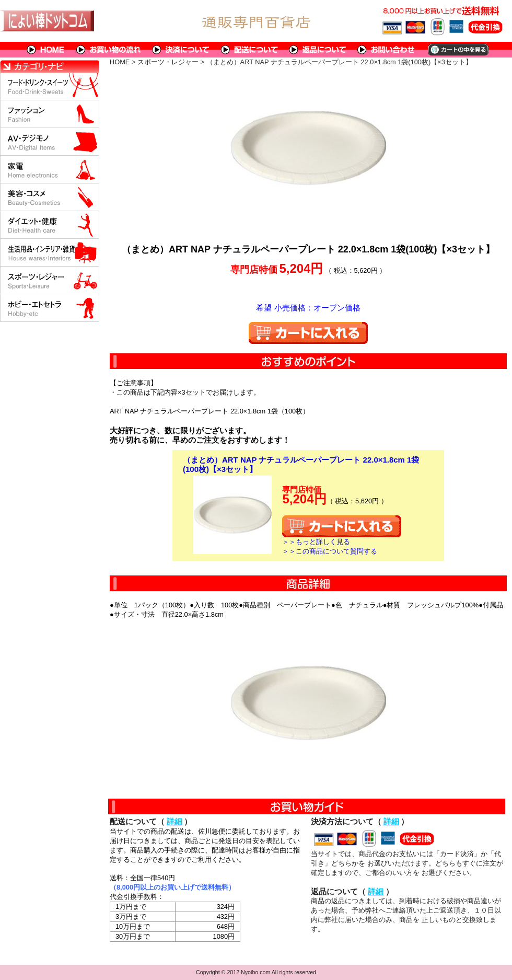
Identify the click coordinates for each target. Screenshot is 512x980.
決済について (181, 50)
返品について (318, 50)
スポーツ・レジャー (168, 62)
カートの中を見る (457, 50)
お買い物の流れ (109, 50)
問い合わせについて (387, 50)
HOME (46, 50)
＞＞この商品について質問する (330, 551)
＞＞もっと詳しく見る (316, 542)
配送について (249, 50)
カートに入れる (308, 333)
